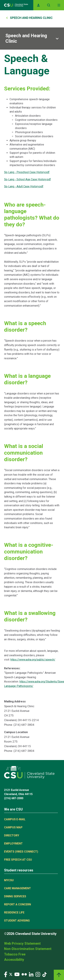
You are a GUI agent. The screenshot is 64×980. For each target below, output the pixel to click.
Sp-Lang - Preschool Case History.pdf (27, 172)
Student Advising (17, 921)
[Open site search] (49, 5)
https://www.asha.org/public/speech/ (33, 660)
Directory (12, 835)
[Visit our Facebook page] (6, 974)
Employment (13, 844)
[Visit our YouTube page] (17, 974)
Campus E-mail (15, 819)
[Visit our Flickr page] (24, 974)
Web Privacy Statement (22, 943)
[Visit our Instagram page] (38, 974)
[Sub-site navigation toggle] (32, 39)
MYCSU (9, 880)
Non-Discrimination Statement (28, 949)
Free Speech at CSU (18, 860)
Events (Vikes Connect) (21, 852)
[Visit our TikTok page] (44, 974)
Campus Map (13, 827)
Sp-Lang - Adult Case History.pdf (24, 186)
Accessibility (14, 960)
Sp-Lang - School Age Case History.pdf (27, 179)
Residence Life (14, 912)
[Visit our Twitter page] (11, 974)
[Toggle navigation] (59, 5)
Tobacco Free (15, 954)
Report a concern (17, 904)
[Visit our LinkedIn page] (31, 974)
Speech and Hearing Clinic (31, 18)
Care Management (17, 888)
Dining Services (15, 896)
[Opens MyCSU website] (38, 5)
